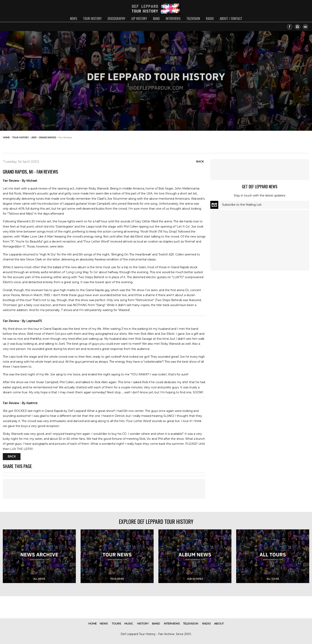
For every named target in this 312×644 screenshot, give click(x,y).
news (74, 19)
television (193, 19)
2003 (34, 137)
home (6, 137)
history (143, 623)
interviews (173, 19)
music (129, 623)
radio (210, 19)
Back (200, 161)
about (219, 623)
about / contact (231, 19)
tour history (92, 19)
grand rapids (47, 137)
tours (117, 623)
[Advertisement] (277, 141)
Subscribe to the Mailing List (242, 205)
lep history (139, 19)
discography (117, 19)
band (156, 19)
